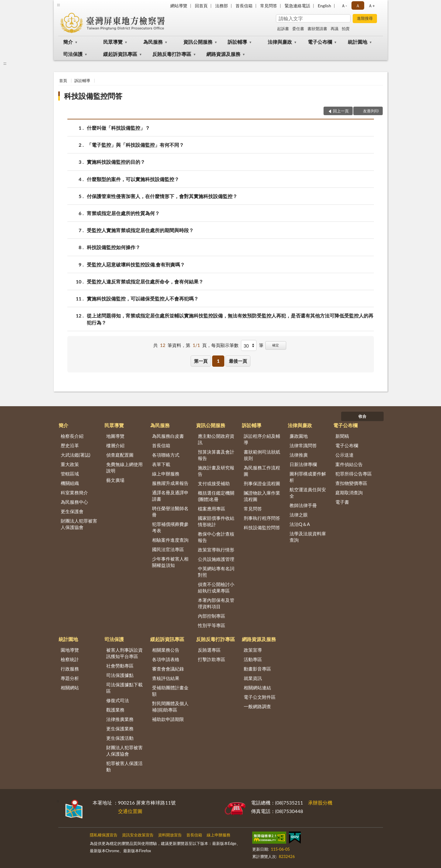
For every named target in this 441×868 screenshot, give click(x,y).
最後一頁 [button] (238, 361)
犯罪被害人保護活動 (124, 766)
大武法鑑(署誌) (76, 455)
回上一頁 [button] (341, 111)
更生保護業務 (120, 729)
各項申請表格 (166, 659)
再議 (334, 29)
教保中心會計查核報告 (216, 537)
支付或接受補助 (214, 483)
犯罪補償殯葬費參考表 (170, 527)
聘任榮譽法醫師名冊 (170, 511)
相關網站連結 (257, 688)
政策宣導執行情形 (216, 550)
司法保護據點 (120, 675)
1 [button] (218, 361)
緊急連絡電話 (297, 6)
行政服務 (70, 669)
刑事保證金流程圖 (262, 483)
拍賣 (346, 29)
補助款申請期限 (168, 719)
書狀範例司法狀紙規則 (262, 455)
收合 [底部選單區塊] (362, 416)
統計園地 (358, 42)
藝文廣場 (115, 480)
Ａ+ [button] (371, 6)
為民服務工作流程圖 (262, 471)
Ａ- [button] (344, 6)
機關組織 (70, 483)
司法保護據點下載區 (124, 688)
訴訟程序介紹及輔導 (262, 439)
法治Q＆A (300, 524)
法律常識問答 (303, 445)
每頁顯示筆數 (225, 345)
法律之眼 (299, 515)
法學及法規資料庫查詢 (308, 537)
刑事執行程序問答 (262, 518)
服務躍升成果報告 (170, 483)
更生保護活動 (120, 738)
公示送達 (344, 455)
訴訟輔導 (237, 42)
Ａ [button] (358, 6)
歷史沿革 (70, 445)
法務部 (222, 6)
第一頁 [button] (201, 361)
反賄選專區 (209, 650)
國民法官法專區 (168, 549)
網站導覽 (179, 6)
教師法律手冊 (303, 505)
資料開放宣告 (170, 835)
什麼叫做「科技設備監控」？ (118, 128)
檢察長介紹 (72, 436)
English (324, 6)
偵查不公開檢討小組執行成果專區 (216, 587)
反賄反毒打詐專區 (172, 54)
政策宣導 (253, 650)
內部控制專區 (212, 616)
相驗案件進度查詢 (170, 540)
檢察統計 (70, 659)
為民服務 (153, 42)
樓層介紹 (115, 445)
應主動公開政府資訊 (216, 439)
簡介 (68, 42)
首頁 (63, 81)
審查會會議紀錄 (168, 669)
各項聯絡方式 (166, 455)
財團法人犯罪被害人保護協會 (79, 524)
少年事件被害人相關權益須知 (170, 562)
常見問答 (269, 6)
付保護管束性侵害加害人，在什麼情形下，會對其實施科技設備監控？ (162, 196)
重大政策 (70, 464)
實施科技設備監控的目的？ (116, 162)
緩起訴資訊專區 (120, 54)
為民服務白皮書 (168, 436)
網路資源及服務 (223, 54)
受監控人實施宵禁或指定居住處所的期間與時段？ (140, 230)
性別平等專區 (212, 625)
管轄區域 (70, 474)
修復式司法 (118, 700)
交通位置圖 (130, 811)
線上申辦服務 (166, 474)
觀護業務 (115, 710)
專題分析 (70, 678)
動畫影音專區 (257, 669)
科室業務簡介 (74, 492)
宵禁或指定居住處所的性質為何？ (123, 213)
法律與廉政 (280, 42)
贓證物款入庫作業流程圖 (262, 496)
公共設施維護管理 (216, 559)
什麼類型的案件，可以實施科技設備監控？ (133, 179)
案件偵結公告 (349, 464)
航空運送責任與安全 (308, 493)
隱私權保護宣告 (104, 835)
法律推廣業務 (120, 719)
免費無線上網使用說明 (124, 467)
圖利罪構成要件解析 (308, 477)
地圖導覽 (115, 436)
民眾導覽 (113, 42)
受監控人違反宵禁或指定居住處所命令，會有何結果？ (145, 281)
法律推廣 (299, 455)
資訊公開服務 (198, 42)
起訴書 (283, 29)
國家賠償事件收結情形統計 (216, 521)
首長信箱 (244, 6)
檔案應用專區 (212, 509)
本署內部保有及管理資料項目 (216, 603)
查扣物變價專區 (351, 483)
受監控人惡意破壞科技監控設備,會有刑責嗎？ (136, 264)
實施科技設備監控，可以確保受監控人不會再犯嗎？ (143, 298)
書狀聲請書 (317, 29)
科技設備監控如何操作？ (114, 247)
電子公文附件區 (260, 697)
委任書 (298, 29)
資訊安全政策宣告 (138, 835)
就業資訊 (253, 678)
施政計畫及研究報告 (216, 471)
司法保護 (73, 54)
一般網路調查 (257, 706)
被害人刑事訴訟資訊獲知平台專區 (124, 653)
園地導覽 (70, 650)
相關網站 (70, 688)
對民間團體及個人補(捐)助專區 (170, 707)
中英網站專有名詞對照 (216, 572)
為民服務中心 (74, 502)
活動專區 (253, 659)
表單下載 (161, 464)
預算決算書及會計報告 (216, 455)
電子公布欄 (320, 42)
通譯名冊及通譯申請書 (170, 496)
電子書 (342, 502)
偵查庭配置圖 (120, 455)
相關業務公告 (166, 650)
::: (59, 5)
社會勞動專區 (120, 666)
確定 (276, 345)
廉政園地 (299, 436)
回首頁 (201, 6)
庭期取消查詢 (349, 492)
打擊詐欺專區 (212, 659)
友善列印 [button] (371, 111)
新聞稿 (342, 436)
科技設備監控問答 (93, 96)
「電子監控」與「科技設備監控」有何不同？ (135, 145)
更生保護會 (72, 511)
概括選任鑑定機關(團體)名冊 (216, 496)
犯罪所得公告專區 (354, 474)
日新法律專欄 (303, 464)
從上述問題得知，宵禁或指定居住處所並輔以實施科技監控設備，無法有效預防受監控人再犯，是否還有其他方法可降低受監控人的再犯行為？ (230, 319)
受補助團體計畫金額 (170, 691)
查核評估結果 (166, 678)
